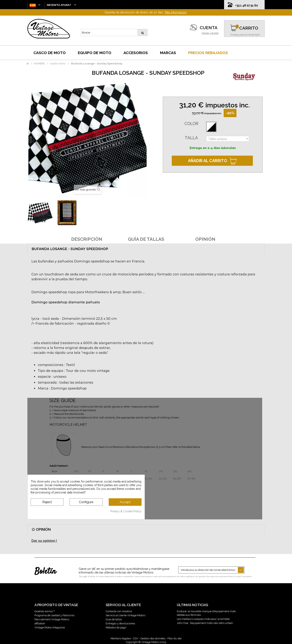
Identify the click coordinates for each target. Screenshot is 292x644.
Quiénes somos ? (45, 611)
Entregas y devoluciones (120, 623)
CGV (136, 638)
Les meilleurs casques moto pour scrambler (203, 619)
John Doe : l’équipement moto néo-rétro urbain (205, 623)
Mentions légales (121, 638)
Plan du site (174, 638)
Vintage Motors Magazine (50, 627)
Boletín (45, 572)
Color (191, 124)
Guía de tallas (114, 619)
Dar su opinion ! (44, 541)
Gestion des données (153, 638)
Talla (191, 138)
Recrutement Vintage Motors (52, 619)
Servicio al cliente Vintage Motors (126, 615)
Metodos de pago (116, 627)
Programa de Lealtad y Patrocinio (54, 615)
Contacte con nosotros (119, 611)
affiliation (40, 623)
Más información (176, 12)
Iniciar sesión (210, 33)
